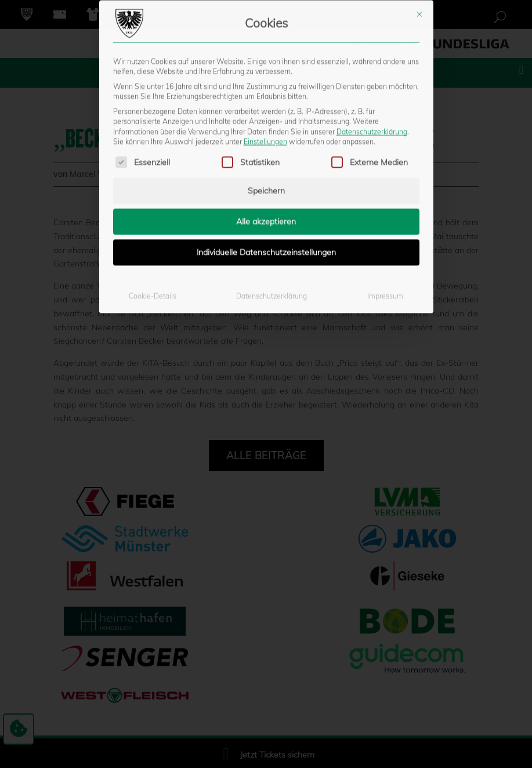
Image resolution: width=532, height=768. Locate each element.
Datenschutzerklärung (372, 8)
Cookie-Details (153, 173)
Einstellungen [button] (265, 18)
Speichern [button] (266, 67)
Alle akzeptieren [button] (266, 98)
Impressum (385, 173)
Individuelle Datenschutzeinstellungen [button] (266, 129)
